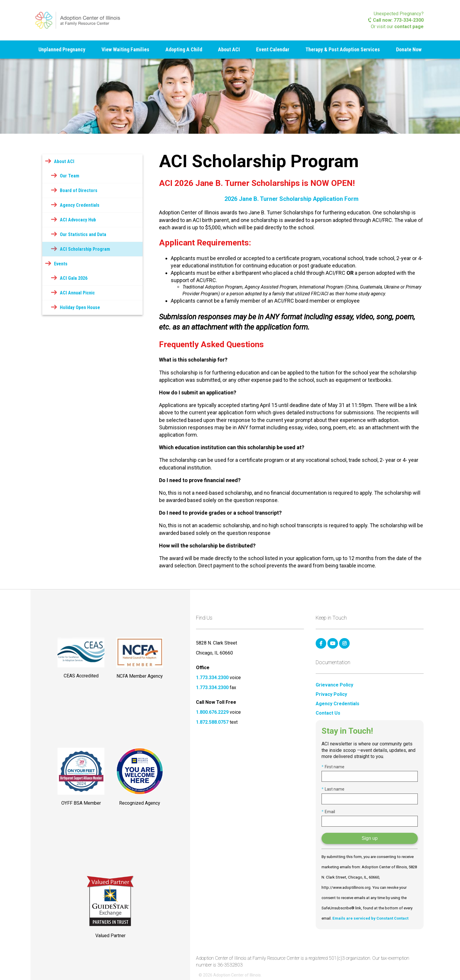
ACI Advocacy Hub (78, 220)
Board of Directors (79, 190)
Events (61, 264)
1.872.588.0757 (212, 722)
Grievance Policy (334, 685)
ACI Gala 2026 (74, 278)
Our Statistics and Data (83, 234)
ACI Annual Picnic (77, 293)
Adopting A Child (184, 49)
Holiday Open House (80, 307)
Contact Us (328, 713)
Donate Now (409, 49)
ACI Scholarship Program (85, 249)
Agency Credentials (80, 205)
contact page (409, 27)
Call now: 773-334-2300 (396, 20)
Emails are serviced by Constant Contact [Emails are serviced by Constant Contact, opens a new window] (370, 918)
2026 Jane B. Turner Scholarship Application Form (291, 199)
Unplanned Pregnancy (62, 49)
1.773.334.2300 (212, 678)
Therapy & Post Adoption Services (343, 49)
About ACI (229, 49)
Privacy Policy (331, 694)
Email (328, 812)
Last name (333, 789)
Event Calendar (273, 49)
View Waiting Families (125, 49)
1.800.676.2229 (212, 712)
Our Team (70, 176)
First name (333, 767)
